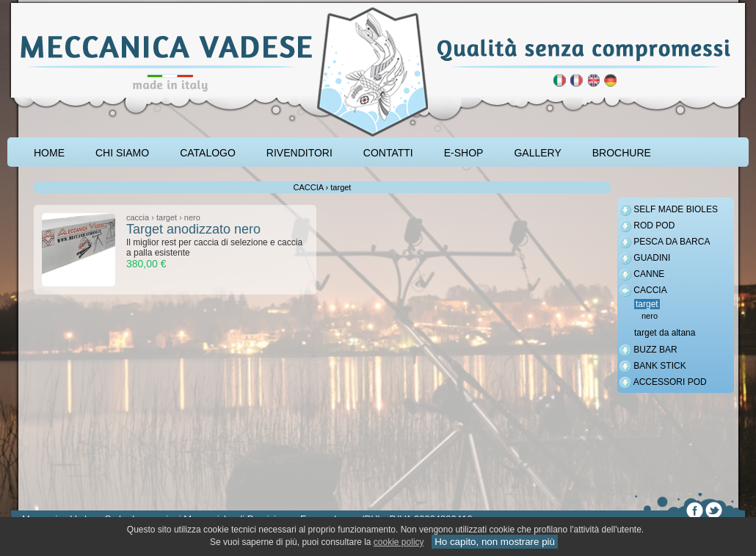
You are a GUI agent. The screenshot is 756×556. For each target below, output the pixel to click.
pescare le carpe (24, 5)
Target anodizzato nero (193, 229)
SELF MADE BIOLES (676, 209)
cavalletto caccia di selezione (127, 5)
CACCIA (650, 290)
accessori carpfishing (70, 5)
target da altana (665, 333)
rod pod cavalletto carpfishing (96, 5)
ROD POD (654, 225)
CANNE (649, 274)
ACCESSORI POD (670, 382)
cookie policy (399, 542)
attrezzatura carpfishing (46, 5)
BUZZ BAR (655, 350)
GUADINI (652, 258)
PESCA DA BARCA (672, 242)
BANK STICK (659, 366)
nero (650, 316)
